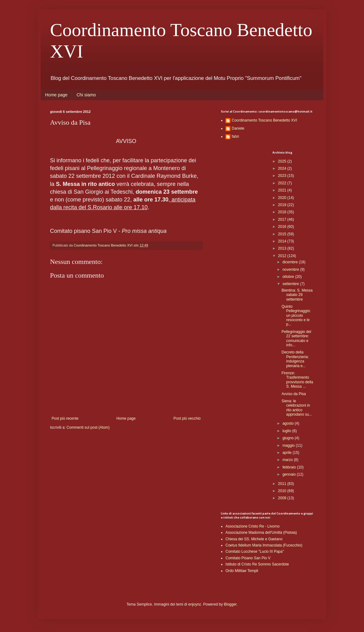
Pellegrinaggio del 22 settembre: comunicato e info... (296, 338)
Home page (56, 95)
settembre (291, 284)
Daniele (238, 128)
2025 (283, 161)
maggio (289, 445)
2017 (283, 219)
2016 (283, 227)
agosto (288, 423)
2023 (283, 176)
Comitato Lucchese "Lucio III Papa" (255, 551)
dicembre (291, 262)
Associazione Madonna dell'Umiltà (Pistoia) (261, 533)
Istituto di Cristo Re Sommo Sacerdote (257, 564)
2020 (283, 198)
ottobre (289, 277)
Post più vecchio (187, 418)
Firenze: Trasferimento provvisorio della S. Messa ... (297, 380)
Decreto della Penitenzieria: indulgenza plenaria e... (295, 359)
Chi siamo (86, 95)
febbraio (290, 467)
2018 (283, 212)
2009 (283, 498)
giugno (288, 438)
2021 (283, 190)
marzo (288, 460)
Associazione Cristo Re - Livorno (253, 526)
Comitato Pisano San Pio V (248, 558)
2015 (283, 234)
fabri (235, 136)
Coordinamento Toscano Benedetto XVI (264, 120)
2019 (283, 205)
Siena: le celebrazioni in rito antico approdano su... (297, 408)
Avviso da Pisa (294, 394)
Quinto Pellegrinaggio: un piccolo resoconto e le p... (296, 316)
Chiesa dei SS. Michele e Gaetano (254, 539)
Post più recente (65, 418)
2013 (283, 248)
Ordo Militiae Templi (242, 571)
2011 (283, 484)
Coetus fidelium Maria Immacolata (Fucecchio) (264, 545)
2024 (283, 168)
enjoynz (195, 604)
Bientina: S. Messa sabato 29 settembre (297, 295)
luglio (287, 431)
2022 (283, 183)
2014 (283, 241)
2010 (283, 491)
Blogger (230, 604)
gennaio (289, 474)
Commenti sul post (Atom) (88, 427)
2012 (283, 256)
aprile (287, 453)
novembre (291, 270)
